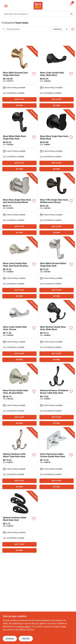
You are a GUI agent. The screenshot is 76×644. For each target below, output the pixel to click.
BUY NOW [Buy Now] (19, 105)
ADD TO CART (19, 99)
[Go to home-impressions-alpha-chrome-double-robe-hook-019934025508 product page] (57, 459)
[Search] (72, 14)
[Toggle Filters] (73, 29)
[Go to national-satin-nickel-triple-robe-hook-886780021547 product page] (20, 459)
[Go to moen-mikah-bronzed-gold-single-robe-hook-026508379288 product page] (20, 77)
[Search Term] (38, 14)
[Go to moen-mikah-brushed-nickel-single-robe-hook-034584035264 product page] (57, 268)
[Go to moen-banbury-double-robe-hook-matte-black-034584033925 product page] (57, 332)
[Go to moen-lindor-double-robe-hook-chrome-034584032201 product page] (20, 332)
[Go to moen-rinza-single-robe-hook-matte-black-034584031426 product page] (57, 141)
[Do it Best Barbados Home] (38, 6)
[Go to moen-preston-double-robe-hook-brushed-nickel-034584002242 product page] (20, 395)
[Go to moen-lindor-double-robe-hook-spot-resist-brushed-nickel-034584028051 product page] (20, 268)
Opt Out (26, 639)
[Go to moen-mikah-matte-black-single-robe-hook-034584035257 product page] (20, 141)
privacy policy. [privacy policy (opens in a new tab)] (24, 627)
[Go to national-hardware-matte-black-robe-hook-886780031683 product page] (20, 522)
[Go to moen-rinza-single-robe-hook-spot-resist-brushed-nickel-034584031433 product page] (20, 204)
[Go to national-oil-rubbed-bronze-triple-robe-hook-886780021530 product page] (57, 395)
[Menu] (6, 6)
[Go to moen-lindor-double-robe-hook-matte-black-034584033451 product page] (57, 77)
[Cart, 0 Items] (71, 4)
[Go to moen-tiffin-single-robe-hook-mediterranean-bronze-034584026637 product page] (57, 204)
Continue (10, 639)
